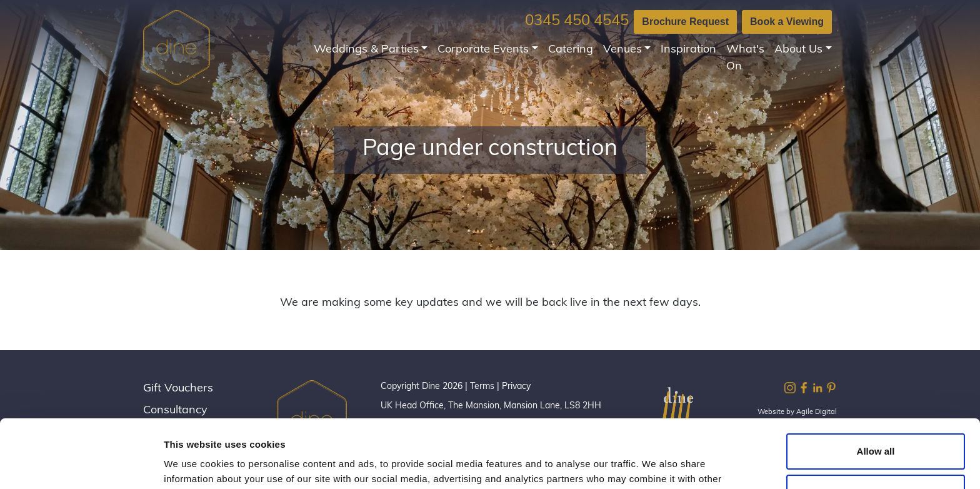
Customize (876, 428)
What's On (745, 58)
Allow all (876, 387)
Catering (571, 50)
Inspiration (688, 50)
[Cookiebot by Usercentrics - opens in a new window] (81, 465)
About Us (798, 50)
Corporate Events (483, 50)
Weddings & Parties (366, 50)
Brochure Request (685, 22)
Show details (193, 464)
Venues (622, 50)
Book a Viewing (787, 22)
